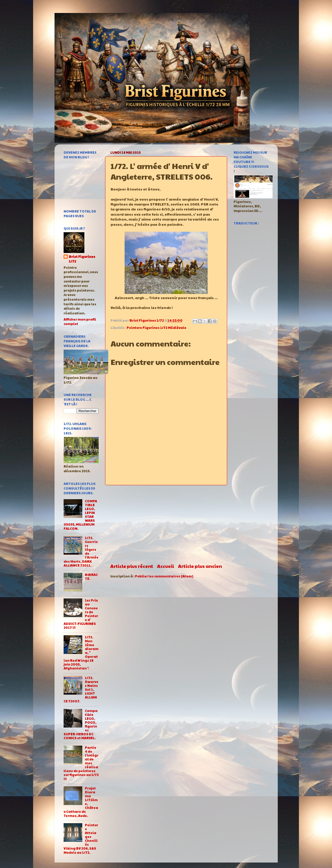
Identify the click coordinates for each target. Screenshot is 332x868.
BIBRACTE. (91, 577)
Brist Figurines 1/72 (82, 259)
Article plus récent (132, 566)
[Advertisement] (166, 524)
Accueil (165, 566)
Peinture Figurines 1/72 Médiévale (157, 328)
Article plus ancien (200, 566)
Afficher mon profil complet (80, 322)
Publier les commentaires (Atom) (164, 576)
